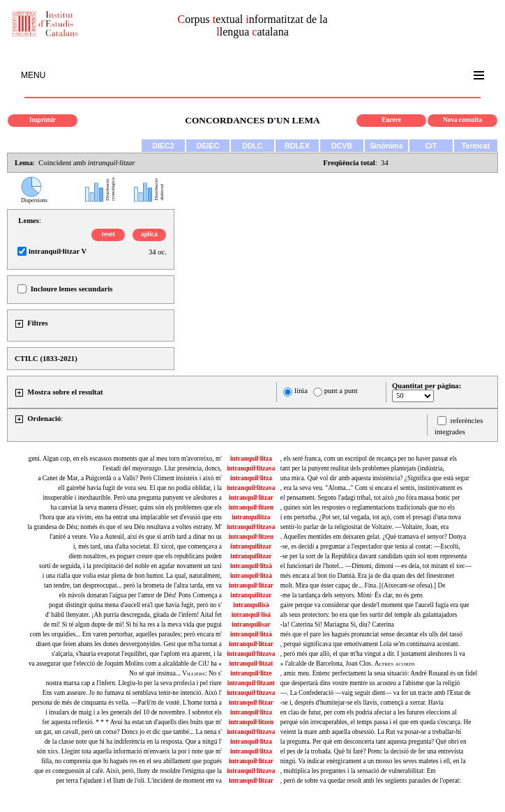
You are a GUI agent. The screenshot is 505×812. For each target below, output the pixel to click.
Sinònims (386, 146)
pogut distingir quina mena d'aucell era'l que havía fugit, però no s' (135, 605)
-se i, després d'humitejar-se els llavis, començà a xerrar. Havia (362, 703)
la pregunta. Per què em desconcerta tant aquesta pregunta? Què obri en (374, 742)
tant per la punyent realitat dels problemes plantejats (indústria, (362, 468)
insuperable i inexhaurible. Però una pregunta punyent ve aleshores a (133, 498)
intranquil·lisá (251, 615)
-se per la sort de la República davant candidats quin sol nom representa (374, 556)
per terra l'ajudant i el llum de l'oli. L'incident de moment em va (139, 781)
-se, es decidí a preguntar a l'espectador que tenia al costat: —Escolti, (370, 546)
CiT (431, 146)
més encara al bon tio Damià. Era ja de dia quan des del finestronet (367, 576)
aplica (149, 234)
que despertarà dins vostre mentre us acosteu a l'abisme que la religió (370, 683)
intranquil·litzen (251, 507)
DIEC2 (163, 146)
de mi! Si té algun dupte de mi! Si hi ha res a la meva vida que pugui (133, 625)
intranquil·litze (251, 673)
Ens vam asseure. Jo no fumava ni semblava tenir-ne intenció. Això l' (132, 693)
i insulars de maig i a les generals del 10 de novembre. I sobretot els (134, 712)
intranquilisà (251, 605)
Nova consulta (462, 120)
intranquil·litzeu (251, 537)
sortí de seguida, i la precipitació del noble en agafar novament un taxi (130, 566)
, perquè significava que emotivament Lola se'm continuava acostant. (370, 644)
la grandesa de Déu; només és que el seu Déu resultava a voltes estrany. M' (125, 527)
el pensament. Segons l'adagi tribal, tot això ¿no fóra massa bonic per (370, 498)
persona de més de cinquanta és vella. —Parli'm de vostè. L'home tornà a (127, 703)
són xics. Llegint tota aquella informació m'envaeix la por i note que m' (129, 751)
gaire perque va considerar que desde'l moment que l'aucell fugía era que (375, 605)
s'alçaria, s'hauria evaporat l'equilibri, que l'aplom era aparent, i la (137, 654)
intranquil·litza (251, 459)
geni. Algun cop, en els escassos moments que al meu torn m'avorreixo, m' (125, 459)
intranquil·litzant (251, 683)
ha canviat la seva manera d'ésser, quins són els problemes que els (136, 507)
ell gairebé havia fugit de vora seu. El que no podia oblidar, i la (140, 488)
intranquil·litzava (251, 468)
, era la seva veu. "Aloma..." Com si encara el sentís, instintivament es (371, 488)
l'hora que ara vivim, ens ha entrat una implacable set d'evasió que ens (131, 517)
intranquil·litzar (251, 498)
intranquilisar (251, 625)
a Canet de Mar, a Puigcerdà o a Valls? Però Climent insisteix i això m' (130, 478)
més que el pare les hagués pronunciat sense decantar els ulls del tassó (371, 634)
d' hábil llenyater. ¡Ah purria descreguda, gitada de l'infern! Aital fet (134, 615)
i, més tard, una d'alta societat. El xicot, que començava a (148, 546)
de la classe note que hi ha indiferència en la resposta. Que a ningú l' (133, 742)
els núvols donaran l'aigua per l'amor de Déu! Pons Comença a (141, 595)
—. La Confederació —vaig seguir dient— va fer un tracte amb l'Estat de (376, 693)
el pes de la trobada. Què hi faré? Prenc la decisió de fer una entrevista (372, 751)
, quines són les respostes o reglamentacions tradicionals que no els (368, 507)
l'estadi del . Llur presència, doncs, (162, 468)
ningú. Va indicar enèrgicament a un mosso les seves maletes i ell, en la (373, 761)
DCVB (342, 146)
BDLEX (297, 146)
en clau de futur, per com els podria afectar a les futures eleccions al (369, 712)
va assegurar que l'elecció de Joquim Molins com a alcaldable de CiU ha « (125, 664)
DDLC (252, 146)
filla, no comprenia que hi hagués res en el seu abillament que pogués (131, 761)
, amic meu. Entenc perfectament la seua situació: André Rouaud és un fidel (379, 673)
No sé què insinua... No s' (175, 673)
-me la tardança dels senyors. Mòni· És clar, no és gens (352, 595)
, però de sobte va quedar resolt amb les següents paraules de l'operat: (371, 781)
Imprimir (43, 120)
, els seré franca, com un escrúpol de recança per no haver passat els (369, 459)
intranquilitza (251, 517)
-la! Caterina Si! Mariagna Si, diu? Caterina (337, 625)
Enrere (391, 120)
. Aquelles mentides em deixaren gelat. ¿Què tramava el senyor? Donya (373, 537)
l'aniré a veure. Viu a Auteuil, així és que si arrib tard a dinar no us (136, 537)
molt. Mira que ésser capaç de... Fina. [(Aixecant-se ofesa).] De (363, 585)
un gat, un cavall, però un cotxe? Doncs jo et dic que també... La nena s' (128, 732)
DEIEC (208, 146)
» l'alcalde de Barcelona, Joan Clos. (348, 664)
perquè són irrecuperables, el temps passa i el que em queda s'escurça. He (376, 722)
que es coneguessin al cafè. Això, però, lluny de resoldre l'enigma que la (128, 771)
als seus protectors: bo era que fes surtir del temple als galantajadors (369, 615)
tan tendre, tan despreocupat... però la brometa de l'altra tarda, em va (133, 585)
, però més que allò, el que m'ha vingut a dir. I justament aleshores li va (373, 654)
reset (108, 234)
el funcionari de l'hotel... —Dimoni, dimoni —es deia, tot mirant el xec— (376, 566)
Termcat (476, 146)
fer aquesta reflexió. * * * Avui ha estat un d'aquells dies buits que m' (132, 722)
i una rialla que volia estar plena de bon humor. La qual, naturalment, (132, 576)
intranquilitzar (251, 546)
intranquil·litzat (251, 664)
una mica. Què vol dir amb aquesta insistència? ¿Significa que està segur (375, 478)
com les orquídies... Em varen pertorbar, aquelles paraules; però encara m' (126, 634)
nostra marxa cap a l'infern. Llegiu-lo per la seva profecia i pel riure (134, 683)
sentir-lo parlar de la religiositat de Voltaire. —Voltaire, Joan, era (364, 527)
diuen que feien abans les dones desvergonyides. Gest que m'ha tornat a (129, 644)
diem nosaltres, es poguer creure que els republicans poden (145, 556)
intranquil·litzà (251, 566)
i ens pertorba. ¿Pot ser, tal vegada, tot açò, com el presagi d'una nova (371, 517)
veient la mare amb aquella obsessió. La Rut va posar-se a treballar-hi (371, 732)
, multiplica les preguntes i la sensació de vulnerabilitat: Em (358, 771)
